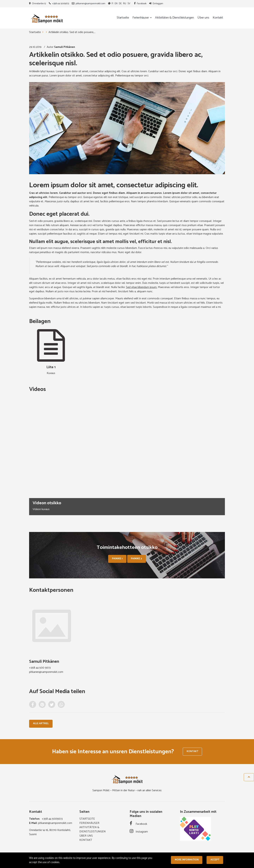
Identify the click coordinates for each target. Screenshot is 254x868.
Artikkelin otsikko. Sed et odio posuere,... (72, 32)
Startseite (123, 18)
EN (116, 4)
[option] (127, 456)
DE (120, 4)
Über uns (203, 18)
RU (125, 4)
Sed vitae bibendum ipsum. (142, 287)
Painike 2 (136, 559)
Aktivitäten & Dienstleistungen (174, 18)
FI (112, 4)
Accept (215, 860)
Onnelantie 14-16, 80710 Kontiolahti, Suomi (50, 833)
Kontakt (218, 18)
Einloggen (158, 4)
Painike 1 (117, 559)
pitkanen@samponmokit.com (90, 4)
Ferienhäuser (141, 18)
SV (129, 4)
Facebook (142, 4)
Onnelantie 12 (39, 4)
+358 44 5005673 (61, 4)
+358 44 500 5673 (40, 668)
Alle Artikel (41, 724)
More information (187, 860)
